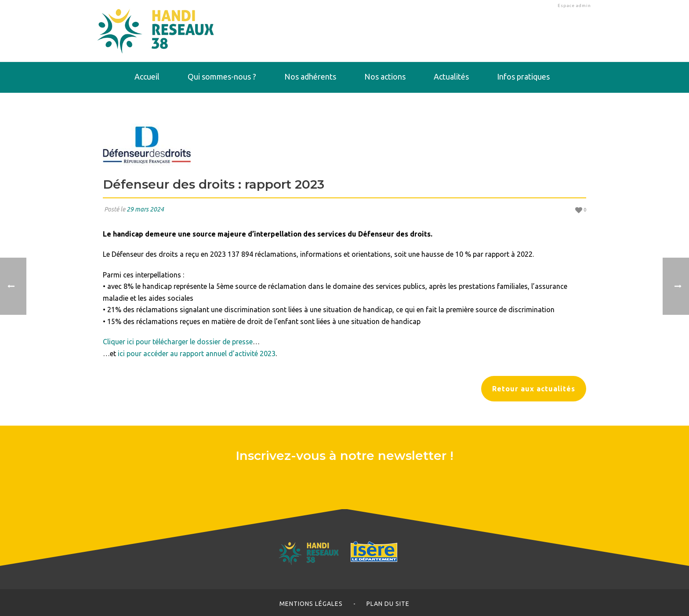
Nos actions (385, 77)
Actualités (451, 77)
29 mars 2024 (145, 209)
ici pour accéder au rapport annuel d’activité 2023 (197, 354)
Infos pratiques (523, 77)
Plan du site (388, 604)
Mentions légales (311, 604)
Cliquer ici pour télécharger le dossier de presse (178, 342)
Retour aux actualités (534, 389)
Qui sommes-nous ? (222, 77)
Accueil (147, 77)
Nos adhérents (310, 77)
